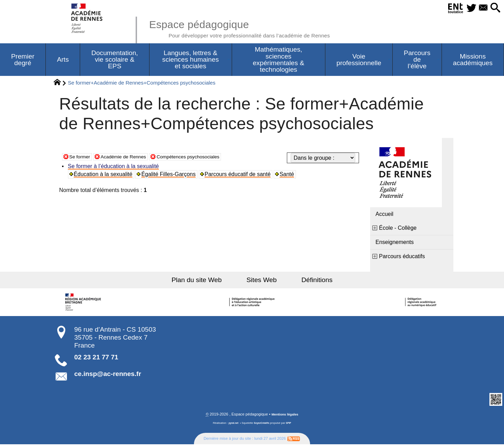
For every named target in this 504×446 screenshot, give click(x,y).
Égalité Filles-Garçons (170, 176)
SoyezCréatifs (262, 425)
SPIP (291, 425)
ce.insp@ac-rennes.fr (108, 375)
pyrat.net (232, 425)
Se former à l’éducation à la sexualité (114, 168)
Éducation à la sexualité (104, 176)
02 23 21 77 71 (96, 358)
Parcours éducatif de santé (239, 176)
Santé (289, 176)
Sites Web (262, 281)
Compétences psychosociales (205, 158)
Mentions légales (285, 416)
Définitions (307, 281)
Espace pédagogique (255, 28)
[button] (494, 8)
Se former (82, 158)
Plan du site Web (206, 281)
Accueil (385, 215)
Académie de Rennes (131, 158)
